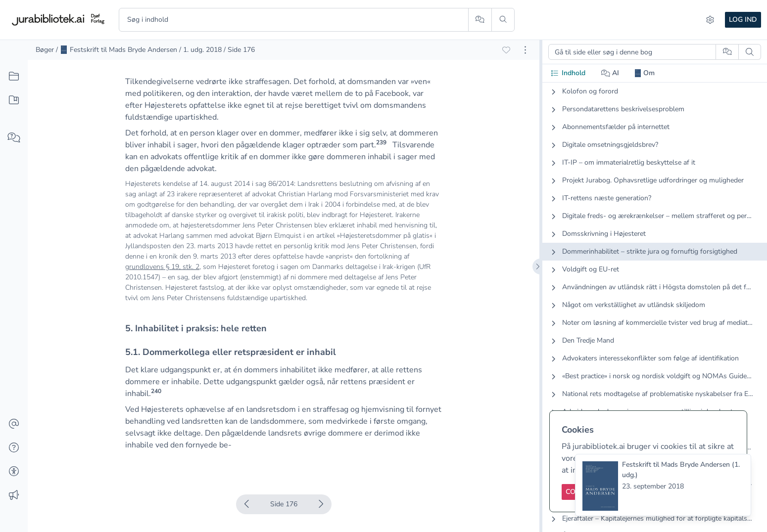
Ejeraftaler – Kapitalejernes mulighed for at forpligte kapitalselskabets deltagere (658, 518)
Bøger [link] (45, 50)
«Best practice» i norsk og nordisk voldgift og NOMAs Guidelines (658, 376)
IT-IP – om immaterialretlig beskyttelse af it (629, 162)
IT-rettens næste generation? (607, 198)
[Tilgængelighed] (14, 472)
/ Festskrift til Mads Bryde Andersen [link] (117, 50)
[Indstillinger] (710, 20)
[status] (663, 485)
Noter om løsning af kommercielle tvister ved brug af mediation (658, 323)
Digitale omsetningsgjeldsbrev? (610, 145)
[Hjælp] (14, 448)
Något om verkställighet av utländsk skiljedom (634, 305)
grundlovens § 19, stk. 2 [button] (162, 267)
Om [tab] (645, 73)
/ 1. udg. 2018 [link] (200, 50)
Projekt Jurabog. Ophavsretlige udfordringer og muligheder (653, 180)
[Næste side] (320, 504)
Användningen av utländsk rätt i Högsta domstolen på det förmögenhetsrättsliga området (658, 287)
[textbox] (284, 194)
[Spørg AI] (480, 20)
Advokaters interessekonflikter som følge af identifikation (650, 358)
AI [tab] (610, 73)
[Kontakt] (14, 424)
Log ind (743, 20)
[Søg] (503, 20)
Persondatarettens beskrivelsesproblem (623, 109)
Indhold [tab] (568, 73)
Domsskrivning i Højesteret (604, 234)
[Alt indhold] (14, 77)
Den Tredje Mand (588, 340)
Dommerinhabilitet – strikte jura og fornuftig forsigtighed (650, 251)
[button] (381, 145)
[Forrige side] (247, 504)
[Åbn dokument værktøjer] (525, 50)
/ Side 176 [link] (239, 50)
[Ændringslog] (14, 495)
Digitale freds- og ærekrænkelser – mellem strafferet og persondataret (658, 216)
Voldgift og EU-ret (591, 269)
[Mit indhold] (14, 100)
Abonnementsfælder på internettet (616, 127)
